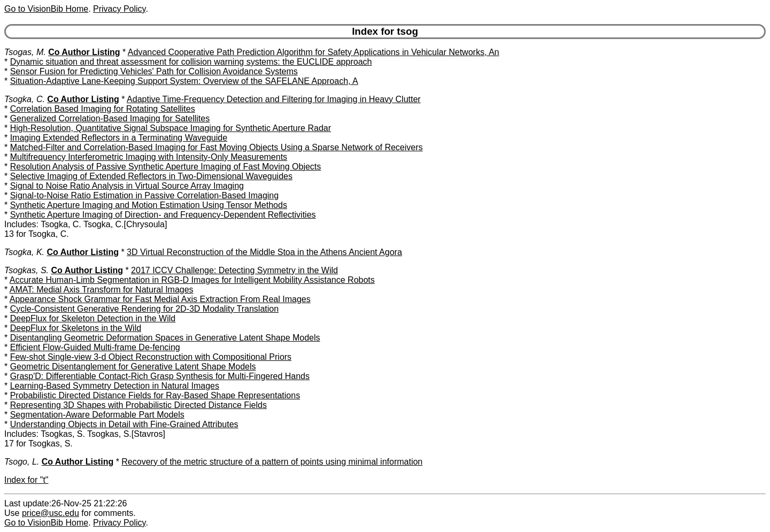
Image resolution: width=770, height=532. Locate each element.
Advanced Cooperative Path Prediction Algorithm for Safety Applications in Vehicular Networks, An (314, 52)
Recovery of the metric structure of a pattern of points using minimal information (272, 462)
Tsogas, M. (25, 52)
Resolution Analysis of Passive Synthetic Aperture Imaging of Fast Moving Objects (166, 167)
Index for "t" (26, 480)
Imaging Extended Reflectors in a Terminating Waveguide (119, 138)
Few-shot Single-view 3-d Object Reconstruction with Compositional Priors (151, 357)
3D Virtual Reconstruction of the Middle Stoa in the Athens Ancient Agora (264, 252)
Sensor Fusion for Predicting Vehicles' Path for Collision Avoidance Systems (154, 71)
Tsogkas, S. (26, 270)
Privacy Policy (119, 9)
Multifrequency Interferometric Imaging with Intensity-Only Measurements (149, 157)
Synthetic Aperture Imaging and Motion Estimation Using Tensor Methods (149, 205)
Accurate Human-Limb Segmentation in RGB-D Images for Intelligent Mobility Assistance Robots (192, 280)
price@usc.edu (51, 513)
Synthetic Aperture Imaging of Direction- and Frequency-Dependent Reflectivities (163, 215)
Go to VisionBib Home (46, 9)
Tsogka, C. (25, 99)
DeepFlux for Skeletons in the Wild (76, 328)
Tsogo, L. (22, 462)
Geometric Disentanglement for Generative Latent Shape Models (133, 367)
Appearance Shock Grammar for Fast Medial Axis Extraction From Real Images (160, 299)
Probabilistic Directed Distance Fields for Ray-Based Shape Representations (155, 395)
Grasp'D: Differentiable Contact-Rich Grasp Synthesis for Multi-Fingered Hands (160, 376)
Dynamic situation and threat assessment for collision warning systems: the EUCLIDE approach (191, 62)
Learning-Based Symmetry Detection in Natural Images (115, 386)
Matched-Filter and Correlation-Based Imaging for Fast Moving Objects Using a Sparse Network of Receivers (217, 147)
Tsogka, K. (24, 252)
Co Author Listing (84, 52)
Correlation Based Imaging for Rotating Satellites (103, 109)
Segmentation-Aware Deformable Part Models (97, 415)
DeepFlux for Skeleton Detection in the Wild (93, 318)
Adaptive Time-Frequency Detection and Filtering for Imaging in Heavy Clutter (274, 99)
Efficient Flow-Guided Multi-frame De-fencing (95, 347)
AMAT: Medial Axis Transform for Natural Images (102, 290)
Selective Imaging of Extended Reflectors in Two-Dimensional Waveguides (151, 176)
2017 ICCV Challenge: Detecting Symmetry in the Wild (234, 270)
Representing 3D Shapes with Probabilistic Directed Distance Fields (138, 405)
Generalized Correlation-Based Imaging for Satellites (110, 118)
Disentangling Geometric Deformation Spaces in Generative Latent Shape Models (165, 338)
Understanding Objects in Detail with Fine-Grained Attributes (124, 424)
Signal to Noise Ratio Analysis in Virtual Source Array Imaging (127, 186)
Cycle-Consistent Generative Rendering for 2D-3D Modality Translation (144, 309)
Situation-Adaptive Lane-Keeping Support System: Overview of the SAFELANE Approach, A (184, 81)
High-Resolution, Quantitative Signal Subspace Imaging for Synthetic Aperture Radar (171, 128)
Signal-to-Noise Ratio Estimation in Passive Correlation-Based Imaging (144, 195)
